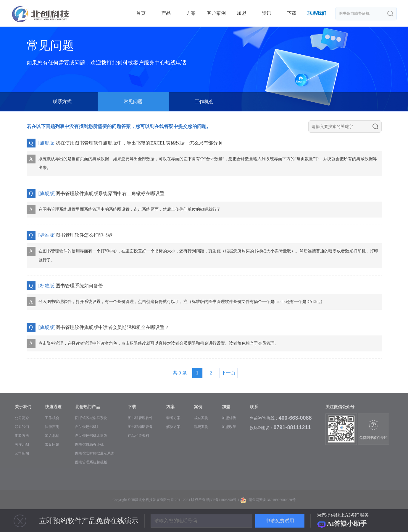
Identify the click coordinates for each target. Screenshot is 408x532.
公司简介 (22, 418)
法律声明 (52, 427)
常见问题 (52, 445)
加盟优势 (229, 418)
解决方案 (173, 427)
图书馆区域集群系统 (91, 418)
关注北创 (22, 445)
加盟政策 (229, 427)
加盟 (241, 13)
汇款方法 (22, 436)
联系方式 (62, 102)
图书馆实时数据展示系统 (95, 453)
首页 (141, 13)
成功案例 (201, 418)
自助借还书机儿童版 (91, 436)
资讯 (267, 13)
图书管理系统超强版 (91, 462)
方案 (191, 13)
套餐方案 (173, 418)
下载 (292, 13)
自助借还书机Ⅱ (87, 427)
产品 (166, 13)
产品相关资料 (138, 436)
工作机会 (204, 102)
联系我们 (317, 13)
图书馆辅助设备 (140, 427)
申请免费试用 (280, 521)
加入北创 (52, 436)
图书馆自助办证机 (89, 445)
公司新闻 (22, 453)
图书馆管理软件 (140, 418)
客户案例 (216, 13)
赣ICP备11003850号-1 (223, 500)
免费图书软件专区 (373, 430)
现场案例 (201, 427)
